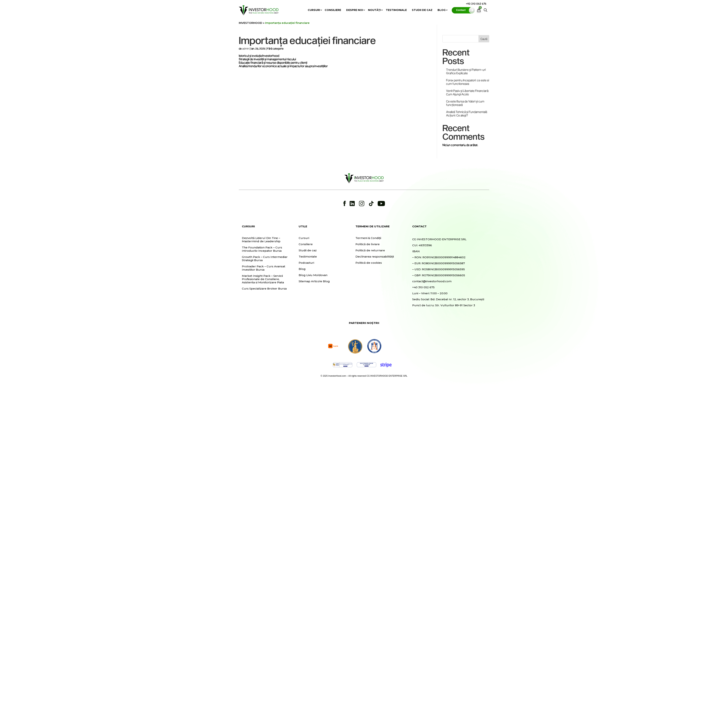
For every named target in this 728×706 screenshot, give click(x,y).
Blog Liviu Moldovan (313, 275)
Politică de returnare (370, 250)
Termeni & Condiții (368, 238)
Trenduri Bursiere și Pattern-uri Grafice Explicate (466, 71)
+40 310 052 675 (476, 4)
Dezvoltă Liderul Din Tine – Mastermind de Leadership (261, 240)
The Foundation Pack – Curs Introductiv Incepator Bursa (262, 249)
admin (246, 48)
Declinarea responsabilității (375, 257)
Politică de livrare (368, 244)
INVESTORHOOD (251, 23)
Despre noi (355, 10)
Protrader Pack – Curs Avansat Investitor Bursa (264, 268)
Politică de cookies (369, 263)
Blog (442, 10)
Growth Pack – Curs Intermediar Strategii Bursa (265, 259)
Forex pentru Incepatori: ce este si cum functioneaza (468, 82)
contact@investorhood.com (432, 281)
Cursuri (314, 10)
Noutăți (374, 10)
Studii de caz (422, 10)
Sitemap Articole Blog (314, 281)
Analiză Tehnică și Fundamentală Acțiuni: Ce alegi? (467, 113)
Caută (484, 39)
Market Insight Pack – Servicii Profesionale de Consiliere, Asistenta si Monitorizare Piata (263, 279)
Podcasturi (306, 263)
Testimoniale (396, 10)
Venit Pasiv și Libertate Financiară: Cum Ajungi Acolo (467, 92)
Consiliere (333, 10)
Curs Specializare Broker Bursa (264, 289)
